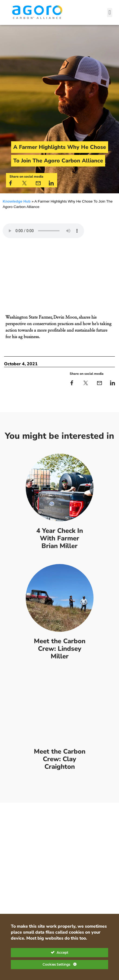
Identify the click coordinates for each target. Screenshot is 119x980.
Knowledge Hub (17, 201)
